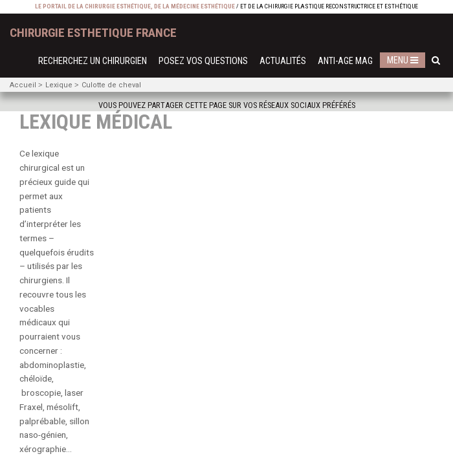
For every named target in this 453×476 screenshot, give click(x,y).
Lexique (59, 85)
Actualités (283, 61)
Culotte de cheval (111, 85)
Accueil (23, 85)
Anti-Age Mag (345, 61)
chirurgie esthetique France (93, 33)
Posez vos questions (203, 61)
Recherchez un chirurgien (93, 61)
